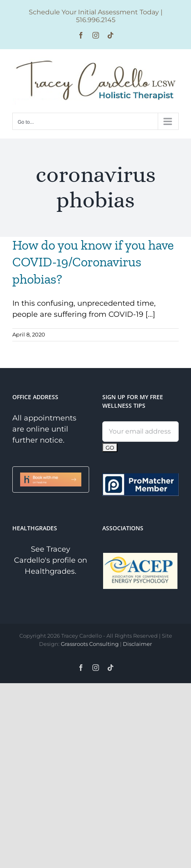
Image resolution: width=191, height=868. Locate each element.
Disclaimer (137, 644)
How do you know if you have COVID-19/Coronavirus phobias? (93, 262)
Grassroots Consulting (90, 644)
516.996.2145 (96, 20)
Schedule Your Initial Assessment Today (94, 12)
